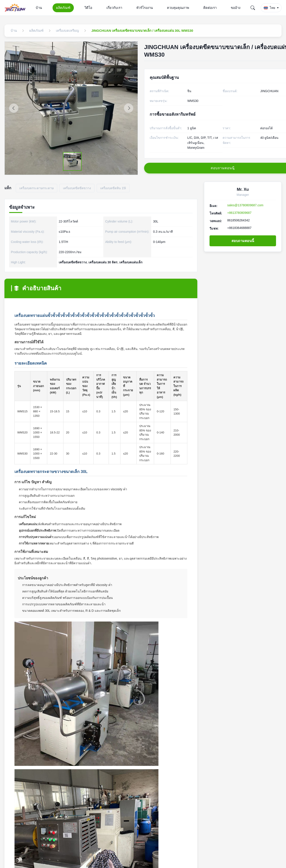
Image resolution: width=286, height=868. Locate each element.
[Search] (253, 8)
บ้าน (39, 8)
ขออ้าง (236, 8)
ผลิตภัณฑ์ (63, 8)
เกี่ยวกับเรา (114, 8)
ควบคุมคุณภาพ (178, 8)
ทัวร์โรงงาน (145, 8)
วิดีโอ (88, 8)
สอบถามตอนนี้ (243, 241)
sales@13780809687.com (245, 205)
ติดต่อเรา (210, 8)
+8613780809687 (239, 213)
